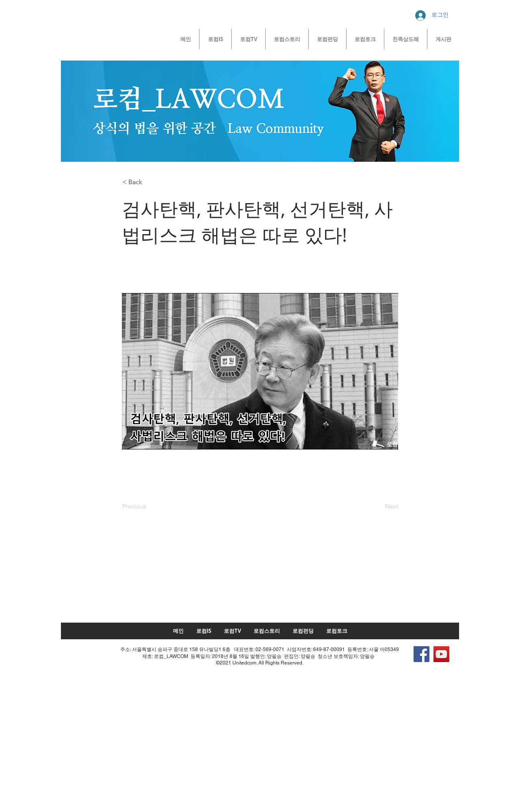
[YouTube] (441, 654)
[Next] (378, 506)
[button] (149, 182)
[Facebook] (421, 654)
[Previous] (149, 506)
